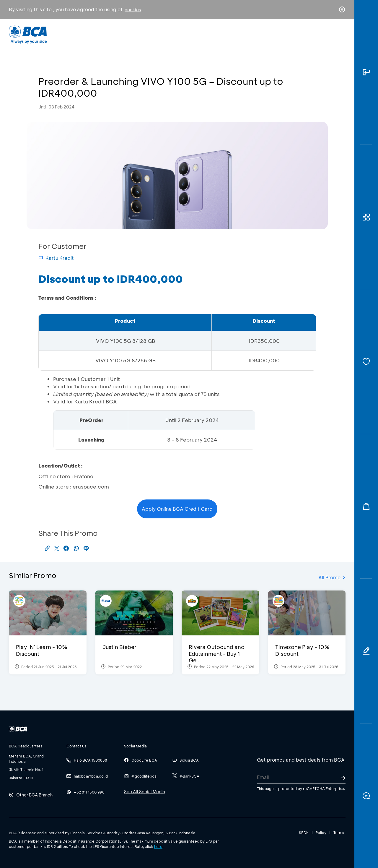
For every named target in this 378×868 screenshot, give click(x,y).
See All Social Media (145, 792)
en (340, 35)
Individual (130, 34)
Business (169, 34)
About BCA (211, 34)
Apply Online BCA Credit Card (177, 509)
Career (251, 34)
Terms (339, 833)
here (158, 846)
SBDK (304, 833)
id (330, 35)
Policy (321, 833)
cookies (133, 10)
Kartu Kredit (56, 258)
